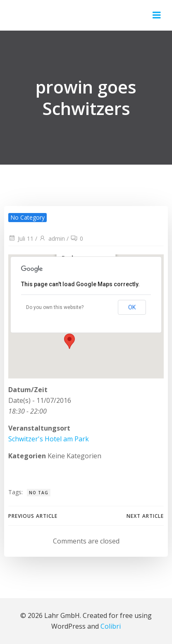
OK (132, 307)
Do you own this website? (55, 307)
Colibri (111, 626)
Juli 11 (21, 238)
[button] (72, 336)
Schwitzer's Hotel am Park (49, 439)
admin (52, 238)
